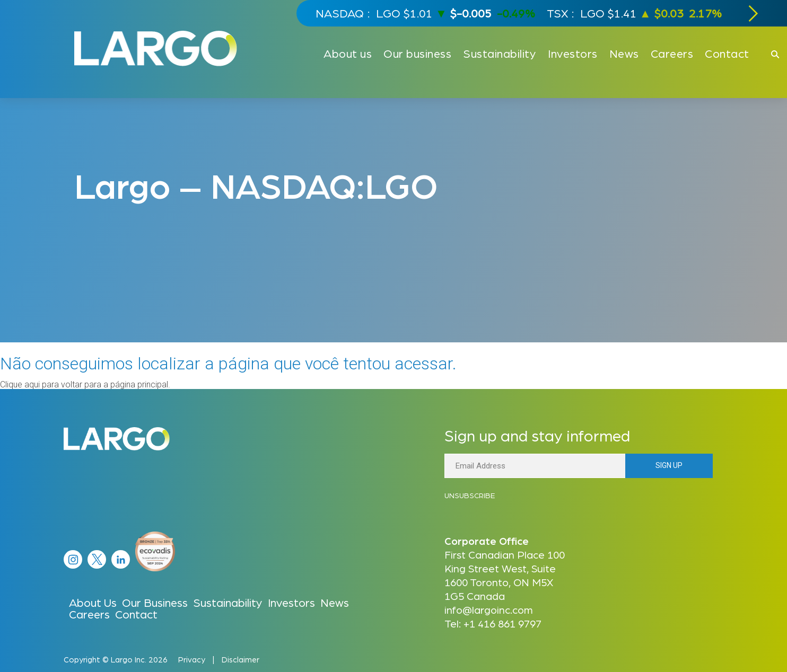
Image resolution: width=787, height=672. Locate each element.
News (335, 602)
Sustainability (228, 602)
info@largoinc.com (489, 609)
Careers (89, 614)
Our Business (155, 602)
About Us (93, 602)
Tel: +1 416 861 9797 (493, 623)
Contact (136, 614)
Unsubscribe (470, 495)
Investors (291, 602)
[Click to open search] (775, 55)
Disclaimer (241, 659)
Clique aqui (20, 384)
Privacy (192, 659)
